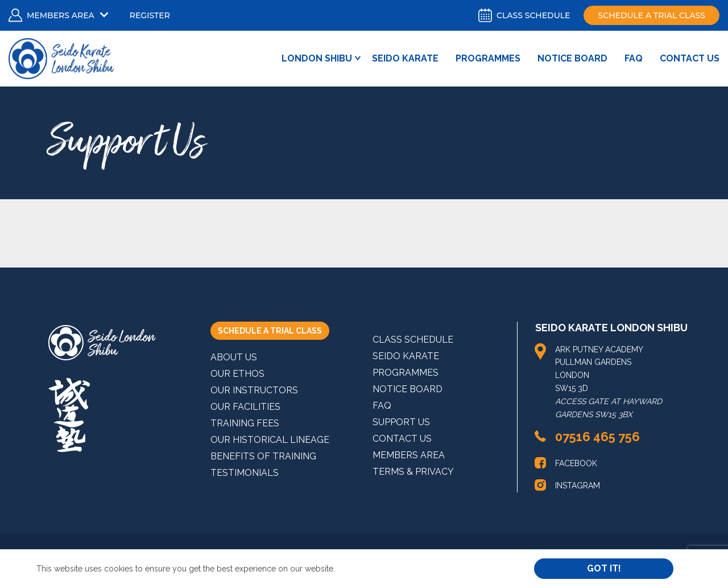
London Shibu (317, 58)
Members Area (61, 15)
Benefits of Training (263, 456)
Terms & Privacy (413, 472)
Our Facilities (245, 407)
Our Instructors (254, 390)
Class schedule (524, 15)
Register (150, 15)
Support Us (401, 422)
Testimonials (245, 473)
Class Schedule (413, 340)
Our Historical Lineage (270, 440)
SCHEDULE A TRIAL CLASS (270, 331)
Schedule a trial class (652, 15)
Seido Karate (405, 58)
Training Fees (245, 423)
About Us (234, 357)
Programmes (488, 58)
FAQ (634, 58)
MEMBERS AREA (409, 455)
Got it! (604, 568)
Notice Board (572, 58)
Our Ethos (237, 374)
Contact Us (690, 58)
